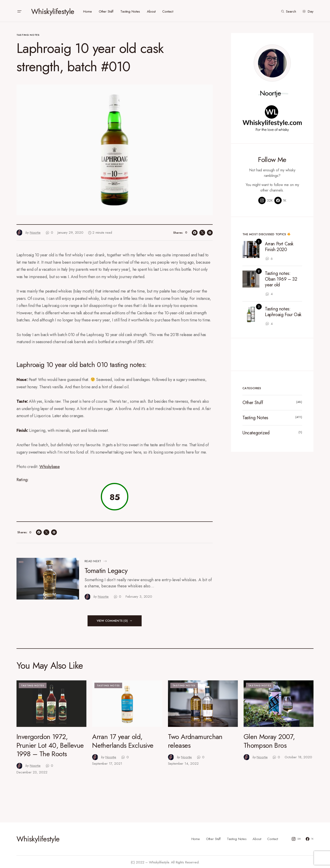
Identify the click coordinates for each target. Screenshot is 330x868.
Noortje (271, 92)
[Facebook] (280, 199)
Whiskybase (49, 465)
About (257, 838)
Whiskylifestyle (53, 10)
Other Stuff (253, 401)
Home (196, 838)
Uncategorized (256, 432)
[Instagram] (265, 199)
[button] (19, 10)
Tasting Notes (28, 34)
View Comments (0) (112, 620)
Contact (273, 838)
